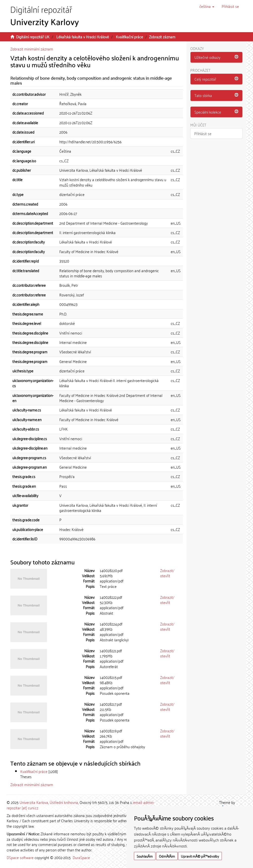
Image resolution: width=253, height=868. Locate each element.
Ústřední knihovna (64, 802)
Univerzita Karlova (34, 802)
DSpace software (20, 857)
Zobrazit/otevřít (167, 573)
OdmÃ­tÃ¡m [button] (167, 856)
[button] (207, 6)
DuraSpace (81, 857)
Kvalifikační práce (129, 37)
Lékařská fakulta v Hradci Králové (83, 37)
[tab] (217, 57)
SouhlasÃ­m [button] (145, 856)
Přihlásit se (203, 133)
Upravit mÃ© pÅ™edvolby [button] (200, 856)
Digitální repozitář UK (33, 37)
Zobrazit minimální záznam (32, 49)
